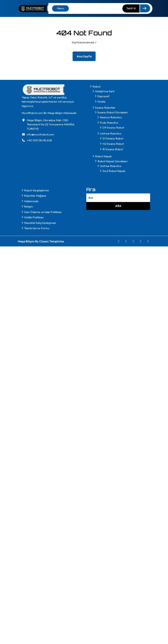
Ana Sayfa (86, 57)
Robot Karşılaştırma (36, 292)
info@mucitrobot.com (40, 236)
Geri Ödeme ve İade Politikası (43, 314)
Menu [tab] (60, 8)
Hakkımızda (31, 303)
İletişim (29, 308)
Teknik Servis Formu (37, 330)
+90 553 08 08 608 (39, 242)
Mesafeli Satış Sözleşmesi (40, 324)
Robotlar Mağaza (35, 297)
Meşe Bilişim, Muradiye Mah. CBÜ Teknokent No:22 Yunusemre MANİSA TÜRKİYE (51, 226)
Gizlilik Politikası (34, 319)
